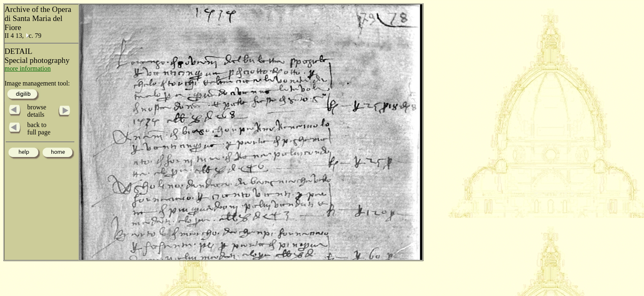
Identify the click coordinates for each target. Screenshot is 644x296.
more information (28, 68)
